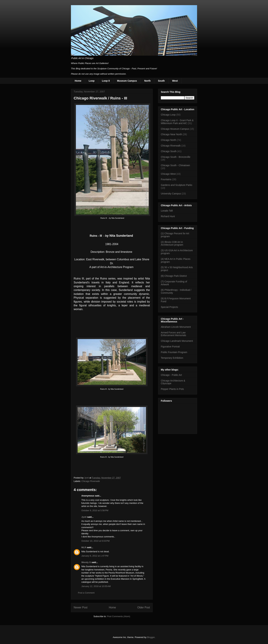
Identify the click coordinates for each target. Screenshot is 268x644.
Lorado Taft (167, 211)
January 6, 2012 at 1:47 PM (95, 556)
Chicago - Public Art (171, 375)
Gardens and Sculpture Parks (177, 185)
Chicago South (169, 151)
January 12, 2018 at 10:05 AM (96, 586)
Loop (92, 81)
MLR (84, 547)
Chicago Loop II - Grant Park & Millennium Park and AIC (177, 122)
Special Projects (169, 307)
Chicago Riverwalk (91, 481)
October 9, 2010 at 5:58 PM (95, 510)
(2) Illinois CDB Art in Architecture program (172, 243)
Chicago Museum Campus (175, 129)
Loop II (106, 81)
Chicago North (169, 140)
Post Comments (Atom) (119, 616)
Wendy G (86, 562)
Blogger (151, 637)
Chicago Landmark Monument (177, 341)
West (175, 81)
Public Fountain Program (174, 352)
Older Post (144, 607)
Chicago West (168, 174)
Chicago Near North (171, 134)
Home (78, 81)
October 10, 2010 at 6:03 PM (95, 541)
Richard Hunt (168, 216)
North (147, 81)
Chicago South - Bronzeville (176, 157)
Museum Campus (127, 81)
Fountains (166, 179)
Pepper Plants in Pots (172, 389)
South (161, 81)
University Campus (171, 194)
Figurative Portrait (170, 347)
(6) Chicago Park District (174, 276)
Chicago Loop (168, 115)
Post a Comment (86, 593)
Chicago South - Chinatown (175, 165)
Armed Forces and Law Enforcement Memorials (173, 334)
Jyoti (84, 517)
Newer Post (81, 607)
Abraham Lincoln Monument (176, 327)
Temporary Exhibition (172, 358)
